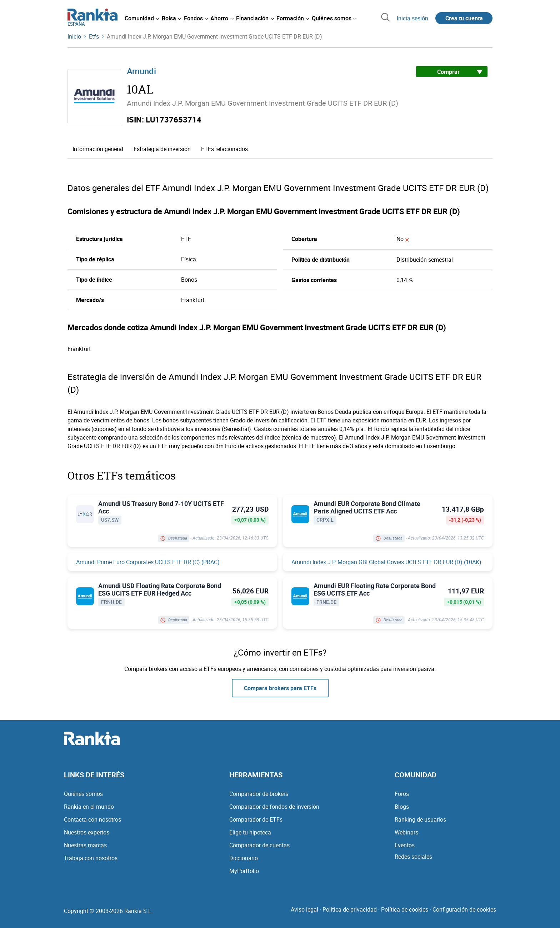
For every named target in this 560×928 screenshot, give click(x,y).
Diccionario (244, 858)
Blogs (402, 807)
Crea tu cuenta (464, 18)
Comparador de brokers (259, 794)
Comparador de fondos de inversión (274, 807)
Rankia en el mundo (89, 807)
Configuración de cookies (464, 909)
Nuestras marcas (85, 845)
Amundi (141, 71)
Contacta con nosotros (92, 819)
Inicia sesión (412, 18)
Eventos (405, 845)
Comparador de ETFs (256, 819)
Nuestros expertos (87, 832)
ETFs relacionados (224, 149)
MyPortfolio (244, 871)
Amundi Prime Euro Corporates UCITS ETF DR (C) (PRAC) (148, 562)
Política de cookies (405, 909)
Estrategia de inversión (162, 149)
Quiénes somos (83, 794)
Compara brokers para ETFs (280, 688)
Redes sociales (413, 857)
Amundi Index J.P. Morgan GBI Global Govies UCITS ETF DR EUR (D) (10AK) (386, 562)
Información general (98, 149)
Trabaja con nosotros (91, 858)
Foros (402, 794)
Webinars (406, 832)
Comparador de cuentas (259, 845)
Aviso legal (304, 909)
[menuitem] (142, 18)
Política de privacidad (350, 909)
